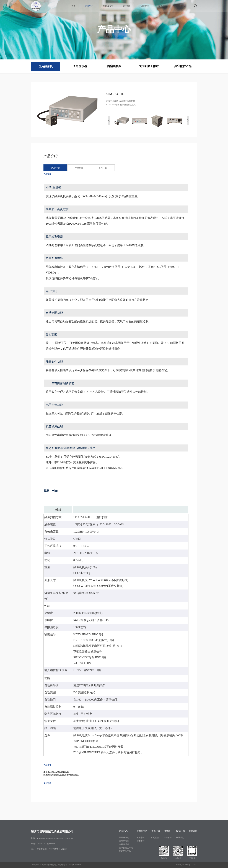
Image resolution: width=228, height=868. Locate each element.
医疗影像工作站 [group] (149, 66)
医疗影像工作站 (126, 848)
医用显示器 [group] (80, 66)
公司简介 (155, 838)
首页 (74, 6)
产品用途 (79, 168)
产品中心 (89, 6)
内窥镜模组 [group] (114, 66)
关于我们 (127, 6)
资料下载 (103, 168)
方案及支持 (108, 6)
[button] (188, 120)
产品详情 (55, 168)
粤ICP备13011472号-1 (184, 865)
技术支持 (141, 841)
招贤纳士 (145, 6)
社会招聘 (168, 838)
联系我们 (163, 6)
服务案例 (141, 838)
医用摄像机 (124, 838)
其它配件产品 (125, 851)
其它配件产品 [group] (183, 66)
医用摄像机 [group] (46, 66)
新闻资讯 (180, 6)
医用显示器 (124, 841)
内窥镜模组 (124, 844)
